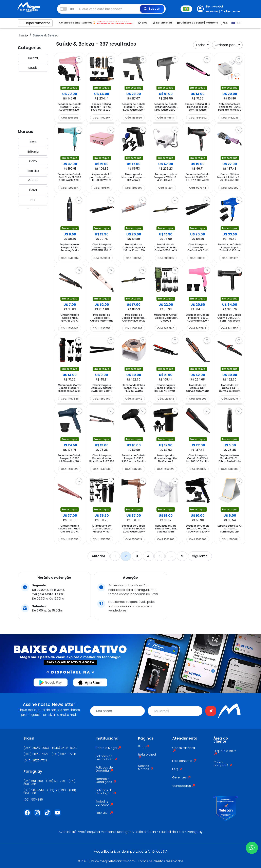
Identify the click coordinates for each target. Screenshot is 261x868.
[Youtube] (59, 815)
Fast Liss (33, 171)
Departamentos (35, 23)
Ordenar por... (226, 45)
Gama (33, 180)
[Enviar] (211, 711)
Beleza (33, 58)
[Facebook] (29, 815)
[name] (117, 711)
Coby (33, 161)
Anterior (99, 556)
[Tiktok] (49, 815)
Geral (33, 190)
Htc (33, 200)
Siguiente (200, 556)
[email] (175, 711)
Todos (201, 45)
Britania (33, 152)
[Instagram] (39, 815)
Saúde (33, 68)
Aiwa (33, 142)
